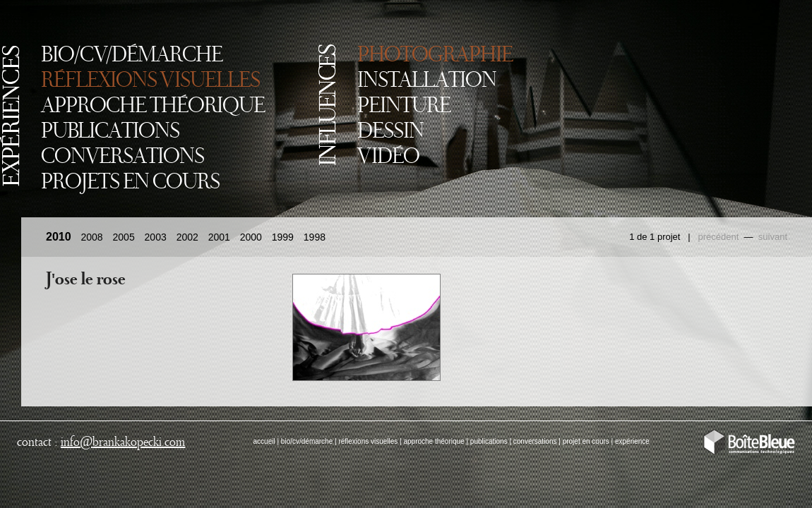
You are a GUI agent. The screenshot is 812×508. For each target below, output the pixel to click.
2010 (59, 237)
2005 (124, 237)
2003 (156, 237)
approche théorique (434, 441)
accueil (264, 441)
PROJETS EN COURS (130, 183)
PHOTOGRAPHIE (435, 56)
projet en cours (586, 441)
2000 (251, 237)
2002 (187, 237)
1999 (283, 237)
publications (489, 441)
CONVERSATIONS (123, 157)
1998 (315, 237)
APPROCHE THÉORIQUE (153, 107)
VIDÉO (388, 157)
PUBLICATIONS (110, 132)
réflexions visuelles (368, 441)
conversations (535, 441)
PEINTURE (404, 107)
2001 (219, 237)
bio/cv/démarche (307, 441)
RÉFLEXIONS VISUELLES (150, 81)
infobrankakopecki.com (123, 442)
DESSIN (390, 132)
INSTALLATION (427, 81)
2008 (91, 237)
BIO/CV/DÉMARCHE (132, 56)
